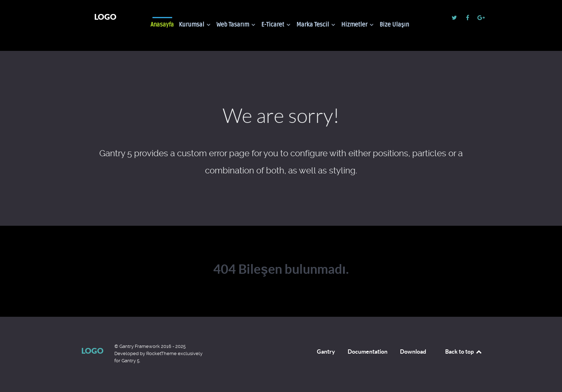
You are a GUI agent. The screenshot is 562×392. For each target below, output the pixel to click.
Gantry (326, 352)
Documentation (368, 352)
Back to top (464, 352)
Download (413, 352)
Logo (105, 17)
